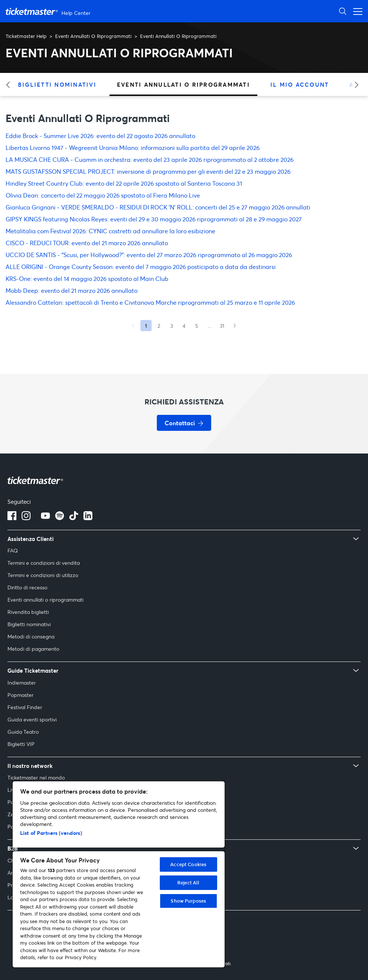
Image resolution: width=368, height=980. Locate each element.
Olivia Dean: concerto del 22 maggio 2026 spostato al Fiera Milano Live (103, 195)
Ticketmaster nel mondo (36, 777)
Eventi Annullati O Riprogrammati (93, 36)
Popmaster (20, 695)
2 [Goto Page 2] (159, 326)
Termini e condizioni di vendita (44, 563)
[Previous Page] (133, 326)
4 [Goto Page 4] (184, 326)
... (210, 326)
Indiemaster (22, 683)
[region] (119, 874)
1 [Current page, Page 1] (146, 326)
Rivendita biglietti (28, 612)
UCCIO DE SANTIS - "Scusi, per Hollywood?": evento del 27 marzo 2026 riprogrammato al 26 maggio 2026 (149, 255)
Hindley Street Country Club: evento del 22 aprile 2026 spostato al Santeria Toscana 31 (124, 183)
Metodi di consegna (31, 636)
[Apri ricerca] (343, 11)
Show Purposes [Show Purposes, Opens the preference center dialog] (188, 901)
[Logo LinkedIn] (88, 518)
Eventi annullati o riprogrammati (45, 600)
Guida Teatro (23, 732)
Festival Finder (25, 707)
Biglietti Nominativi (57, 84)
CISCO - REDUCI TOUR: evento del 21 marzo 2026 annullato (87, 243)
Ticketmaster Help (26, 36)
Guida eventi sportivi (32, 719)
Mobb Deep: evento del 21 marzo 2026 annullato (72, 290)
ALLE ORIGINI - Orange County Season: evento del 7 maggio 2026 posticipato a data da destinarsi (141, 267)
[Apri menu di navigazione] (356, 11)
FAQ (13, 550)
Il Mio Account (300, 84)
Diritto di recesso (27, 587)
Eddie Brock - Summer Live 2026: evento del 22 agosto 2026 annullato (100, 136)
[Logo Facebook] (12, 518)
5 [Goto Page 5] (197, 326)
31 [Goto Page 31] (222, 326)
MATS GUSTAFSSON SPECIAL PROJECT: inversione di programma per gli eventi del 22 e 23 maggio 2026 (148, 171)
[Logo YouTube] (45, 518)
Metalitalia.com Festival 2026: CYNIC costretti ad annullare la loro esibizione (110, 231)
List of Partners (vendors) (51, 833)
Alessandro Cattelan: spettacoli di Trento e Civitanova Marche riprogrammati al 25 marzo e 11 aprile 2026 (150, 302)
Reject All (188, 883)
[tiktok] (74, 518)
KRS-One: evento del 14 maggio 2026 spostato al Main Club (87, 278)
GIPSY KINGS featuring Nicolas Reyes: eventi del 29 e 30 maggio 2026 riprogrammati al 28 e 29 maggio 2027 (154, 219)
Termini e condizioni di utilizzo (43, 575)
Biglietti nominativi (29, 624)
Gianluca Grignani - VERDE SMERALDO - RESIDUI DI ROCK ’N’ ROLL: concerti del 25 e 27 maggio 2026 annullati (158, 207)
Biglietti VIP (21, 744)
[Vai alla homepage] (49, 11)
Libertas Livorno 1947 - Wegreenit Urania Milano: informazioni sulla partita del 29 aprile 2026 (133, 148)
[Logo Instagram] (26, 518)
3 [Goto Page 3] (172, 326)
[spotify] (60, 518)
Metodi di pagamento (33, 649)
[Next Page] (235, 326)
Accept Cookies (188, 864)
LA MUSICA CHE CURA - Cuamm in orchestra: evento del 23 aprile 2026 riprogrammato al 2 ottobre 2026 (150, 159)
